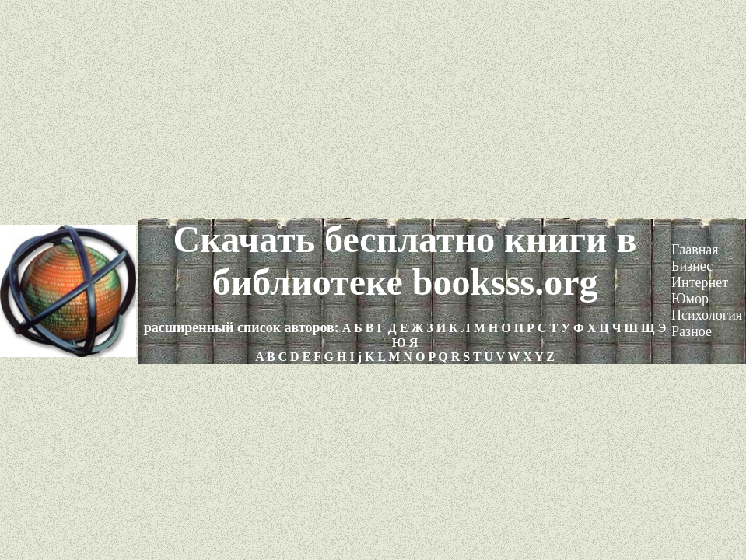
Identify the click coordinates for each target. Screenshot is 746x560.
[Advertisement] (373, 109)
